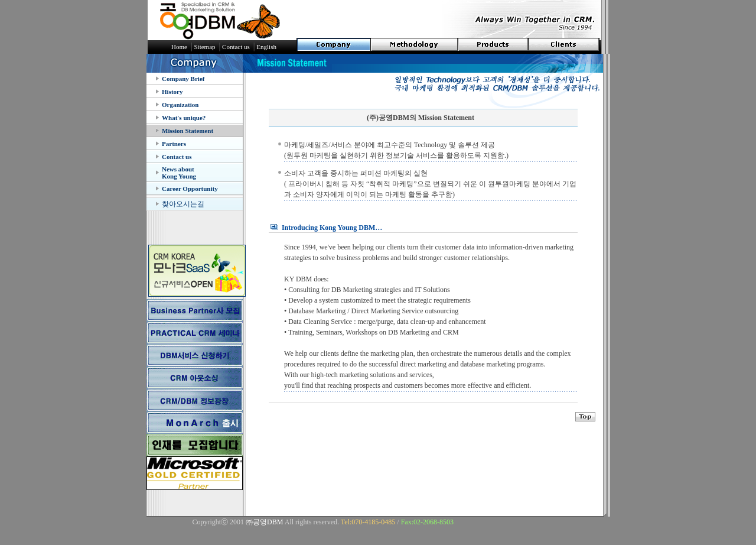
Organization (180, 105)
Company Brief (183, 79)
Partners (174, 144)
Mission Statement (188, 131)
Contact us (177, 157)
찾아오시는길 (183, 204)
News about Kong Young (179, 173)
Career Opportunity (190, 189)
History (172, 92)
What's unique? (184, 118)
